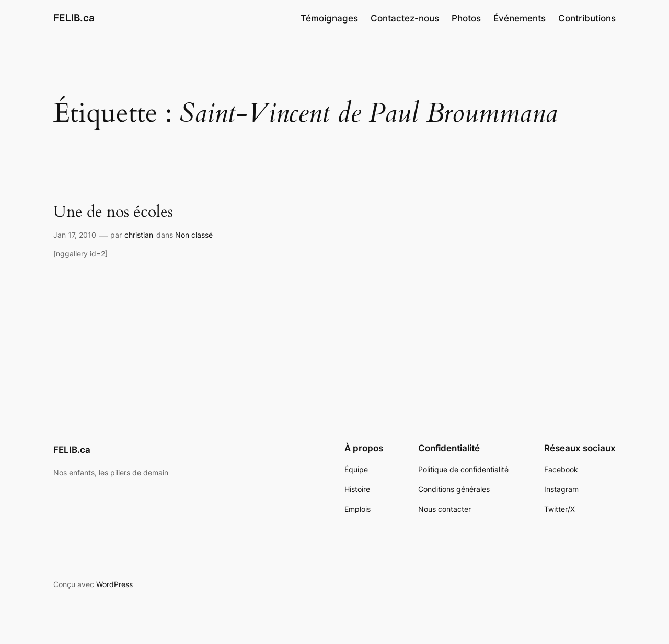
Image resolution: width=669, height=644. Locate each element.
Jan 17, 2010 (75, 235)
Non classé (194, 235)
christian (139, 235)
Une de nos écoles (113, 213)
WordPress (114, 584)
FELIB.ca (74, 18)
